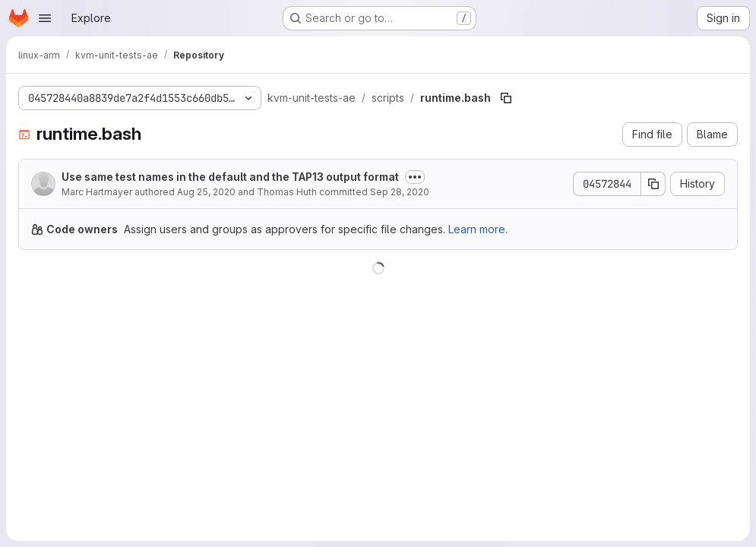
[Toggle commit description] (415, 177)
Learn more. (478, 229)
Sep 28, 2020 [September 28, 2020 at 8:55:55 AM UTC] (400, 192)
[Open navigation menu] (45, 18)
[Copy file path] (506, 98)
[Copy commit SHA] (653, 184)
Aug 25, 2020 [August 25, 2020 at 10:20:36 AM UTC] (206, 192)
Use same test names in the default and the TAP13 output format (230, 177)
